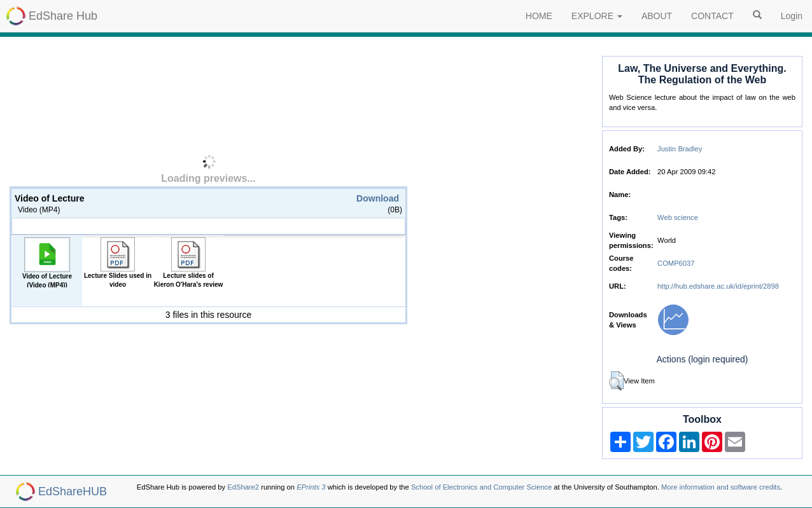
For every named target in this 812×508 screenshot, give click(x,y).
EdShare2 (243, 487)
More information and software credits (721, 487)
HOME (539, 16)
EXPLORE (597, 16)
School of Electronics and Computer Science (481, 487)
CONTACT (712, 16)
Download (378, 198)
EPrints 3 (311, 487)
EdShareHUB (73, 491)
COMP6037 (676, 263)
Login (792, 16)
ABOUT (657, 16)
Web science (678, 217)
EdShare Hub (63, 16)
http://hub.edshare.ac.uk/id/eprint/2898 (718, 286)
